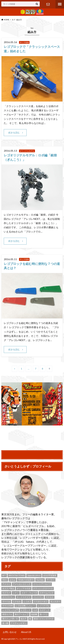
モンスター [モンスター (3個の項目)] (55, 601)
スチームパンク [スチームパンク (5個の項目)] (47, 593)
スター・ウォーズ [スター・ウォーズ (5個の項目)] (29, 593)
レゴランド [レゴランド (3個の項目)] (26, 610)
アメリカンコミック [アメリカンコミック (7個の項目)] (22, 584)
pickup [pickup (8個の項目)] (12, 580)
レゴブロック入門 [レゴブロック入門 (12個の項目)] (10, 610)
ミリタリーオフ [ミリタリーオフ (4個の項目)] (41, 601)
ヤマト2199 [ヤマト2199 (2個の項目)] (8, 606)
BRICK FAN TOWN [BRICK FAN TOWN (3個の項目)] (17, 575)
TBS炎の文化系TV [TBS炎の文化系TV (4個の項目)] (26, 580)
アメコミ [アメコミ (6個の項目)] (6, 584)
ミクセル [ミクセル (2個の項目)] (17, 601)
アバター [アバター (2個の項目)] (51, 580)
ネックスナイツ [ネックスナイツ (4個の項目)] (24, 597)
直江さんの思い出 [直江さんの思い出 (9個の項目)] (10, 619)
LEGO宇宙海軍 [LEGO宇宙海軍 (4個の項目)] (50, 575)
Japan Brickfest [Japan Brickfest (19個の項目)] (34, 575)
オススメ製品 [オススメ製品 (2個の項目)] (8, 588)
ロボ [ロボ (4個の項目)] (35, 610)
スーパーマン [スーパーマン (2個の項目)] (8, 597)
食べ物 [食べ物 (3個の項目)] (5, 623)
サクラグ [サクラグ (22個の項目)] (6, 593)
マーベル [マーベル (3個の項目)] (6, 601)
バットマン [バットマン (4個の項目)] (38, 597)
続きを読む (14, 133)
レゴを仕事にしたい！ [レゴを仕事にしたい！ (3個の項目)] (25, 606)
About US (26, 632)
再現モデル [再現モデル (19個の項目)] (7, 614)
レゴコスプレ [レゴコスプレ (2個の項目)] (44, 606)
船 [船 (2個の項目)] (30, 619)
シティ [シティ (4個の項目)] (16, 593)
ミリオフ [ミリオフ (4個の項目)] (27, 601)
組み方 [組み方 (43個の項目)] (24, 619)
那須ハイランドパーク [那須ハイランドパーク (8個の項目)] (44, 619)
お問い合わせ (48, 4)
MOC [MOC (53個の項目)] (5, 580)
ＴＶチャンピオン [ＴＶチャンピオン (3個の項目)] (19, 623)
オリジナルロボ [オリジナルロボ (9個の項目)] (24, 588)
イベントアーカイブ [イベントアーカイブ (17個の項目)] (42, 584)
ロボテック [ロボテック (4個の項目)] (45, 610)
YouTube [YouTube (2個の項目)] (40, 580)
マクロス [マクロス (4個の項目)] (50, 597)
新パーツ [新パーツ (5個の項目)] (44, 614)
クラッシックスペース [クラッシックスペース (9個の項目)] (43, 588)
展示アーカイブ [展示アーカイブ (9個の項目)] (22, 614)
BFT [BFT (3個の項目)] (4, 575)
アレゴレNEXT (21, 639)
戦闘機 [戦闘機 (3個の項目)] (34, 614)
